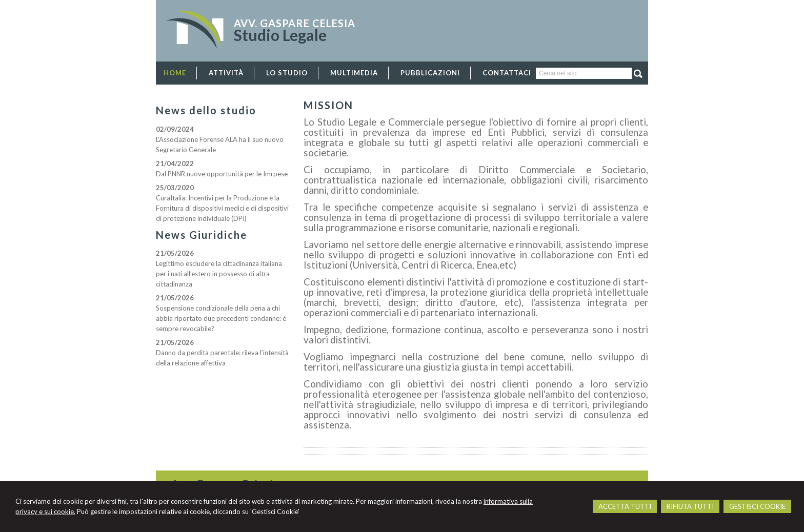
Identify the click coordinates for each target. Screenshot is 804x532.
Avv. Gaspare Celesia (295, 23)
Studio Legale (280, 35)
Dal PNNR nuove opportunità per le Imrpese (222, 174)
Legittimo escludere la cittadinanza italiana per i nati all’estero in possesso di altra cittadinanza (219, 274)
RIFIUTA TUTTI (690, 506)
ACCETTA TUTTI (625, 506)
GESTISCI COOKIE (757, 506)
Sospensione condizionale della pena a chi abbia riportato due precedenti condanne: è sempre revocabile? (221, 318)
